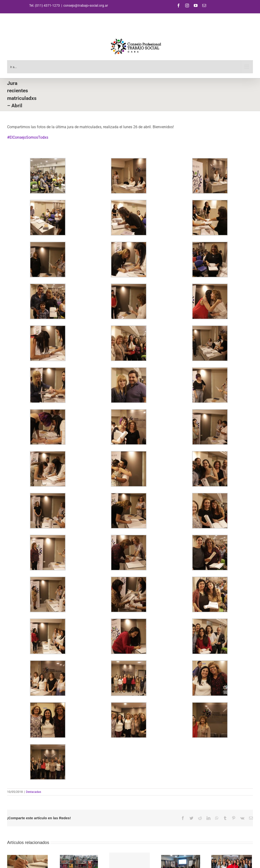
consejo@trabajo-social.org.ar (86, 5)
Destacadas (33, 792)
